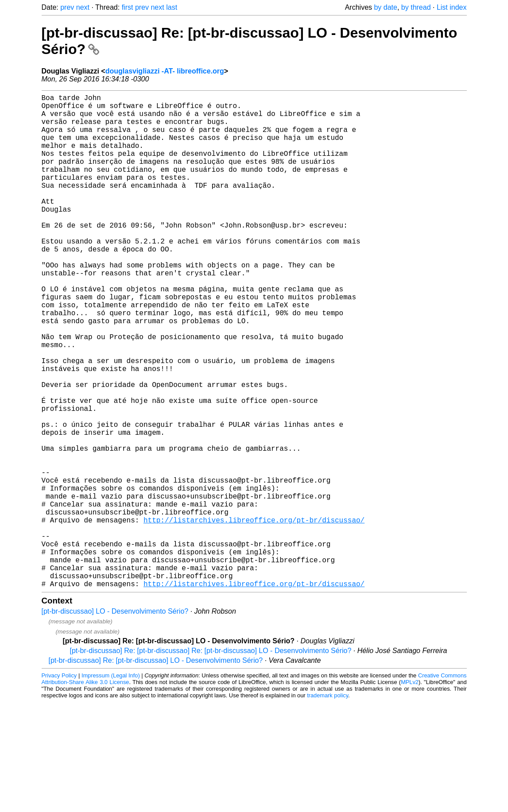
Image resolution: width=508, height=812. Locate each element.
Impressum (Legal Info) (111, 785)
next (83, 7)
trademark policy (328, 805)
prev (67, 7)
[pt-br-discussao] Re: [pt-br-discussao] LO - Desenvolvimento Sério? (156, 770)
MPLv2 (410, 792)
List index (452, 7)
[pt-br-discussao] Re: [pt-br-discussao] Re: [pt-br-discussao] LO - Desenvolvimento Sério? (211, 760)
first (128, 7)
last (172, 7)
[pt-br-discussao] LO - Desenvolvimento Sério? (115, 721)
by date (385, 7)
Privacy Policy (59, 785)
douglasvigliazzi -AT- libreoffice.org (165, 71)
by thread (416, 7)
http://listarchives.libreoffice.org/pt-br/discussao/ (254, 615)
